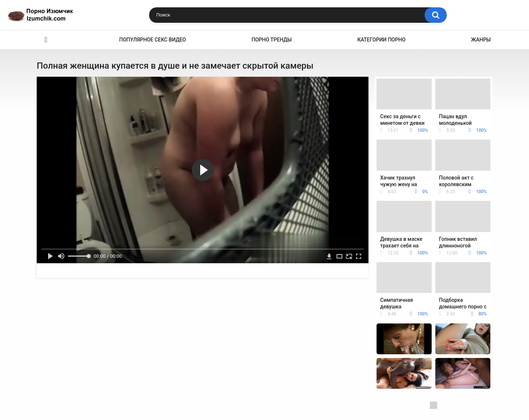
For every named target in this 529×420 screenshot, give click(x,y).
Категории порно (382, 40)
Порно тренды (272, 40)
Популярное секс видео (153, 40)
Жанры (481, 40)
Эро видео (46, 40)
